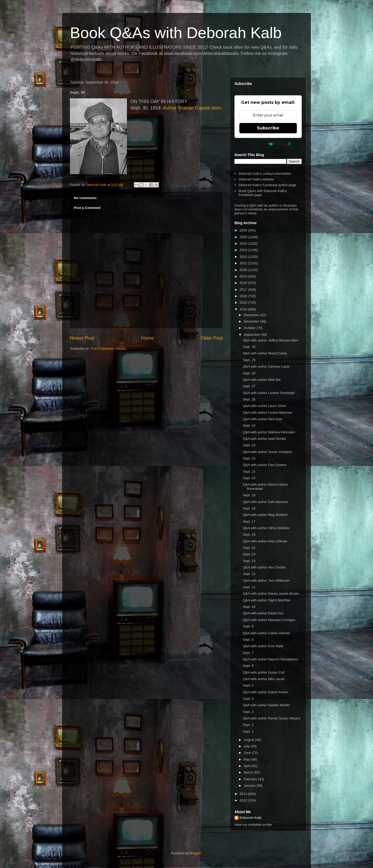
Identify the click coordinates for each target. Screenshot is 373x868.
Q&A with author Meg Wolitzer (265, 515)
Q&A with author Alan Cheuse (265, 541)
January (250, 786)
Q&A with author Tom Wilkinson (266, 581)
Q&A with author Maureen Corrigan (269, 620)
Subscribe (268, 128)
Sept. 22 (249, 458)
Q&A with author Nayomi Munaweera (270, 659)
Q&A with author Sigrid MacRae (266, 600)
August (249, 740)
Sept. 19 (249, 495)
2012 (244, 800)
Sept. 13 (249, 561)
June (248, 753)
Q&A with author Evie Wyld (263, 646)
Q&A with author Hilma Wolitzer (266, 528)
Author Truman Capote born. (192, 108)
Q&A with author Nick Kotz (262, 419)
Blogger (195, 853)
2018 (244, 283)
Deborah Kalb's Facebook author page (267, 185)
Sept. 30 (249, 347)
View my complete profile (253, 825)
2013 (244, 794)
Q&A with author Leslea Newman (267, 413)
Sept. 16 (249, 534)
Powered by (268, 144)
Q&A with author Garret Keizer (265, 692)
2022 (244, 257)
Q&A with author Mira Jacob (264, 679)
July (247, 746)
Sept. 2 (248, 725)
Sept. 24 (249, 425)
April (248, 766)
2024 (244, 243)
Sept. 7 (248, 653)
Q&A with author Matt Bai (261, 380)
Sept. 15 (249, 548)
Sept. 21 (249, 472)
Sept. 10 (249, 607)
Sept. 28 (249, 373)
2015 (244, 302)
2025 (244, 237)
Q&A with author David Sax (263, 613)
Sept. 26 (249, 399)
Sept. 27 (249, 386)
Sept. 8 (248, 640)
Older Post (212, 338)
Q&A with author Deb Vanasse (265, 502)
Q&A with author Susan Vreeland (267, 452)
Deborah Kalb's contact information (265, 174)
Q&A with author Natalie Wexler (266, 705)
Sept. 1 (248, 731)
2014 (244, 309)
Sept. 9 (248, 626)
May (247, 759)
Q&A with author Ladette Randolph (269, 393)
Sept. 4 (248, 699)
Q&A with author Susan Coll (263, 672)
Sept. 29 (249, 360)
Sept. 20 (249, 478)
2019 (244, 276)
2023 (244, 250)
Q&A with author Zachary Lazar (266, 366)
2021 (244, 263)
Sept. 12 (249, 574)
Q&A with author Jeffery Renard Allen (270, 340)
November (252, 321)
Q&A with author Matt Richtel (264, 439)
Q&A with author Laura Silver (264, 406)
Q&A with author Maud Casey (265, 353)
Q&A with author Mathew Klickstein (269, 432)
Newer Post (82, 338)
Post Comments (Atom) (108, 349)
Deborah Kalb (251, 818)
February (251, 779)
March (249, 772)
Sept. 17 (249, 521)
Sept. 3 (248, 712)
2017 (244, 290)
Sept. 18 (249, 508)
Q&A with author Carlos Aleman (266, 633)
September (252, 335)
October (250, 328)
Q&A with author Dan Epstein (264, 465)
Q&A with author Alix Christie (264, 567)
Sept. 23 (249, 445)
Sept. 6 (248, 666)
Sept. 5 (248, 685)
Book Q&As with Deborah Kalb (176, 33)
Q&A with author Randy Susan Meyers (271, 718)
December (252, 315)
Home (148, 338)
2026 (244, 230)
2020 (244, 270)
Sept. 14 (249, 554)
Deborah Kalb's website (256, 179)
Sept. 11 (249, 587)
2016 (244, 296)
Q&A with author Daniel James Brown (271, 593)
